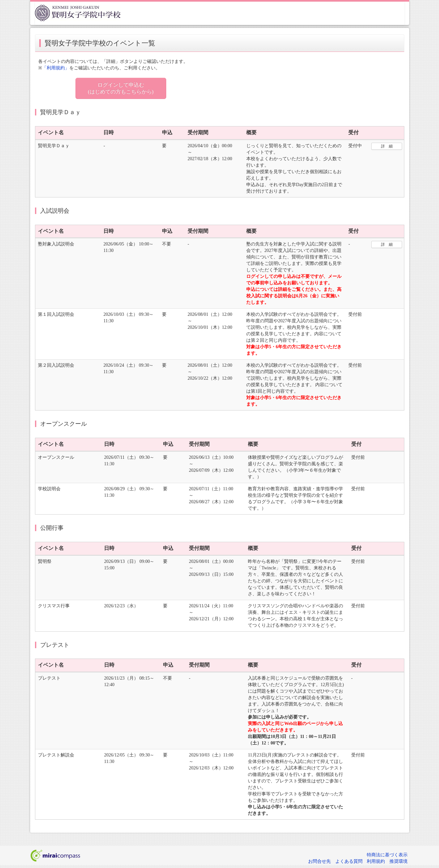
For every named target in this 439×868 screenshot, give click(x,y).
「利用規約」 (56, 68)
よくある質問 (349, 861)
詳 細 (387, 146)
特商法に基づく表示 (387, 855)
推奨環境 (399, 861)
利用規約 (376, 861)
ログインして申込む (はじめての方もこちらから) (121, 88)
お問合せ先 (319, 861)
